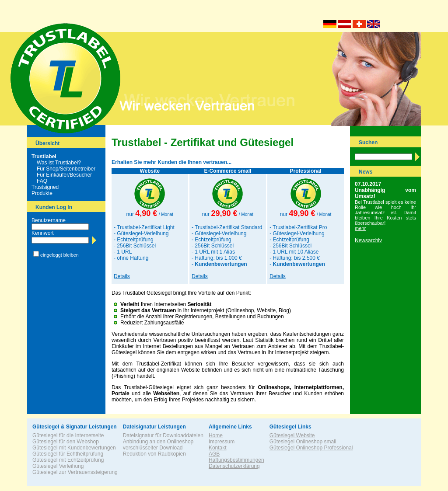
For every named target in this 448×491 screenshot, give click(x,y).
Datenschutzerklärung (234, 466)
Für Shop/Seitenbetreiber (66, 169)
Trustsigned (45, 187)
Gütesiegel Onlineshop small (303, 442)
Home (216, 435)
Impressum (222, 442)
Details (122, 276)
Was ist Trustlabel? (59, 163)
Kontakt (218, 448)
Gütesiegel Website (292, 435)
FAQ (42, 181)
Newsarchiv (368, 240)
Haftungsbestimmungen (236, 460)
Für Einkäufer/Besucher (64, 175)
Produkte (42, 193)
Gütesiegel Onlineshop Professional (311, 448)
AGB (214, 454)
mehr (360, 228)
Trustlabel (44, 157)
